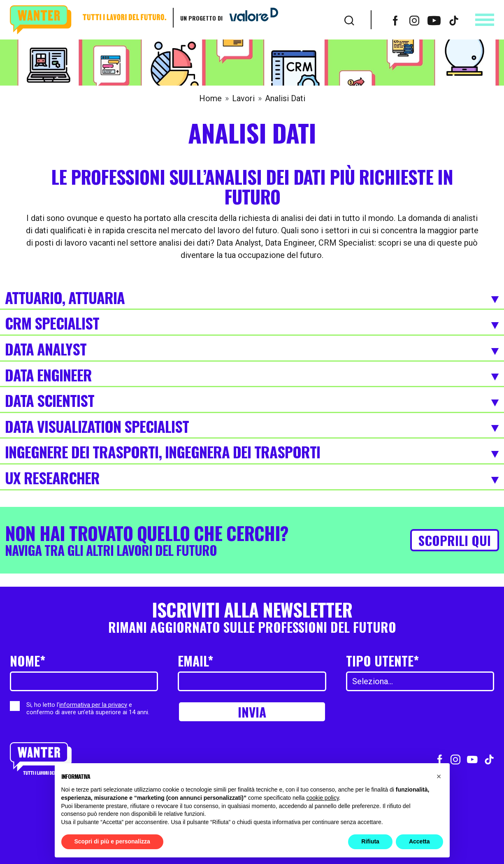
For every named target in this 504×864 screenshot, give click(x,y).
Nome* (28, 661)
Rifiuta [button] (370, 841)
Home (210, 98)
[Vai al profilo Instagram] (414, 20)
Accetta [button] (419, 841)
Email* (195, 661)
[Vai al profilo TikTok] (454, 20)
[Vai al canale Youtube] (434, 20)
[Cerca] (349, 20)
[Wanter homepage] (88, 20)
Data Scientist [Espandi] (252, 401)
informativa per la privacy (93, 705)
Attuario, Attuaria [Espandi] (252, 298)
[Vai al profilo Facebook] (395, 20)
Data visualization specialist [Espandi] (252, 427)
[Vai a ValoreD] (251, 18)
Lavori (243, 98)
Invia (252, 712)
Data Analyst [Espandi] (252, 350)
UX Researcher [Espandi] (252, 478)
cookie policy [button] (322, 798)
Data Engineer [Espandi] (252, 376)
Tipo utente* (382, 661)
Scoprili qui (455, 540)
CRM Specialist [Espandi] (252, 324)
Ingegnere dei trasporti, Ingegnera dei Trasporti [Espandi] (252, 453)
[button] (439, 776)
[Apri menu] (485, 20)
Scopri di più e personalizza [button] (112, 841)
